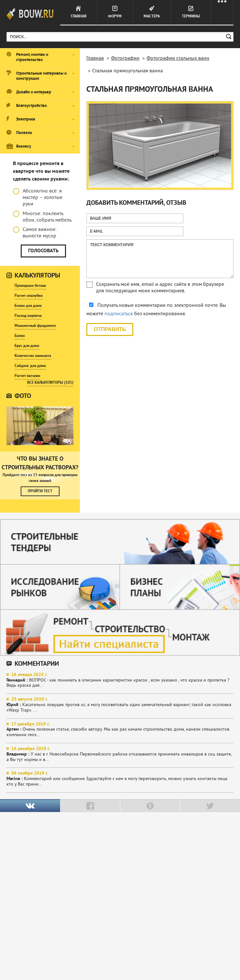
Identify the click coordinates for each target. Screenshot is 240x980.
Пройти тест (40, 491)
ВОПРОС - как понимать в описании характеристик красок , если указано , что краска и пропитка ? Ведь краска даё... (120, 680)
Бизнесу (24, 147)
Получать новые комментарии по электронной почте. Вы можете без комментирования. (156, 310)
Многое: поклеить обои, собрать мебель (42, 217)
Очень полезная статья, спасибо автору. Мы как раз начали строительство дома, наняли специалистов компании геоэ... (120, 730)
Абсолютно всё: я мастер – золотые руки (38, 198)
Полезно (24, 133)
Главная (79, 16)
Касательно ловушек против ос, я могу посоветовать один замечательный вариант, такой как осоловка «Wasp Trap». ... (120, 705)
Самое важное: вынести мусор (35, 233)
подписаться (119, 314)
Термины (191, 16)
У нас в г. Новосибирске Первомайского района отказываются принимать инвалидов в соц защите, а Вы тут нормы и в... (120, 754)
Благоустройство (32, 106)
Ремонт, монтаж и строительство (32, 57)
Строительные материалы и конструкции (41, 76)
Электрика (26, 120)
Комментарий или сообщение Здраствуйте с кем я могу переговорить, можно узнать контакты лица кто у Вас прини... (120, 779)
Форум (115, 16)
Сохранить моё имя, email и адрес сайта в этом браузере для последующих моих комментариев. (160, 288)
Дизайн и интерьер (34, 92)
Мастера (152, 16)
